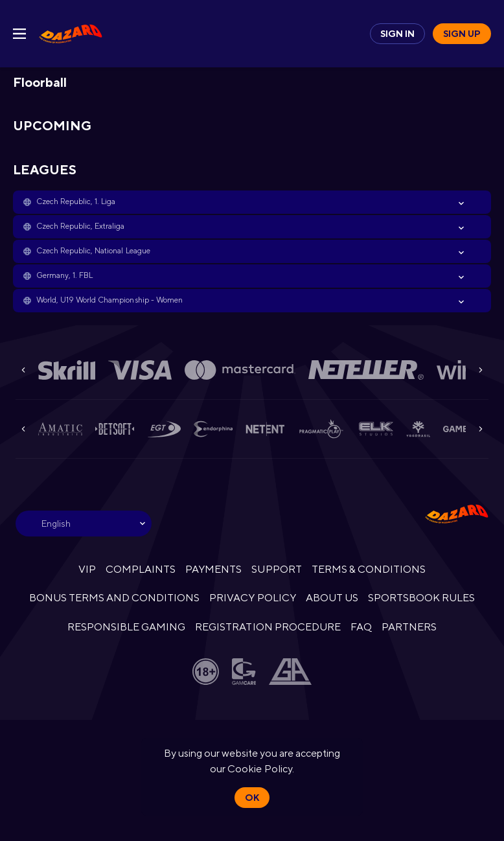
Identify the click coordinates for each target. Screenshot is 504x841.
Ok (252, 798)
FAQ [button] (361, 627)
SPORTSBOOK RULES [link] (421, 598)
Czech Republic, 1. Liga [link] (76, 202)
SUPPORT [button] (276, 569)
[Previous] (23, 370)
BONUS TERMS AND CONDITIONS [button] (115, 598)
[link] (71, 34)
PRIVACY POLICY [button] (252, 598)
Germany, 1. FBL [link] (64, 275)
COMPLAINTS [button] (141, 569)
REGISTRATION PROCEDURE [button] (268, 627)
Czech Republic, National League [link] (93, 251)
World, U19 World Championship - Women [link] (109, 300)
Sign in (397, 34)
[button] (252, 202)
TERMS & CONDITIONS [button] (369, 569)
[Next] (481, 370)
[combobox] (84, 524)
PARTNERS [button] (409, 627)
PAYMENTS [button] (213, 569)
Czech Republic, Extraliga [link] (81, 226)
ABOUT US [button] (332, 598)
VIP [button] (87, 569)
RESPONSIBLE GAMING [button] (126, 627)
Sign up (462, 34)
